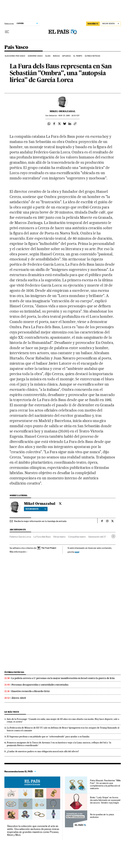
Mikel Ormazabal (63, 111)
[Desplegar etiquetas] (113, 536)
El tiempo (78, 56)
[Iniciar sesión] (111, 24)
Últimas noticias (93, 56)
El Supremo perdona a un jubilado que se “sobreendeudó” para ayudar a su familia (48, 736)
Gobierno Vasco (35, 56)
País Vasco (16, 47)
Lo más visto (12, 712)
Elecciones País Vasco (15, 56)
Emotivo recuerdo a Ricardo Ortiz (31, 691)
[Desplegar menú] (7, 32)
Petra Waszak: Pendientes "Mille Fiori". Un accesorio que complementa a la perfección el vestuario (105, 784)
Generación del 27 (97, 537)
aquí (77, 552)
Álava (48, 56)
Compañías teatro (77, 537)
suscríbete (93, 24)
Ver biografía (36, 509)
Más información (18, 552)
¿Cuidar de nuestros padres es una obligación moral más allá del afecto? (43, 751)
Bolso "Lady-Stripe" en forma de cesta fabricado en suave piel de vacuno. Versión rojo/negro (105, 800)
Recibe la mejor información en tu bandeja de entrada (40, 521)
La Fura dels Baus (42, 537)
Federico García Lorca (20, 537)
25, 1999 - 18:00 (69, 116)
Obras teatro (59, 537)
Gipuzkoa (66, 56)
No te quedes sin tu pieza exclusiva (102, 816)
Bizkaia (56, 56)
